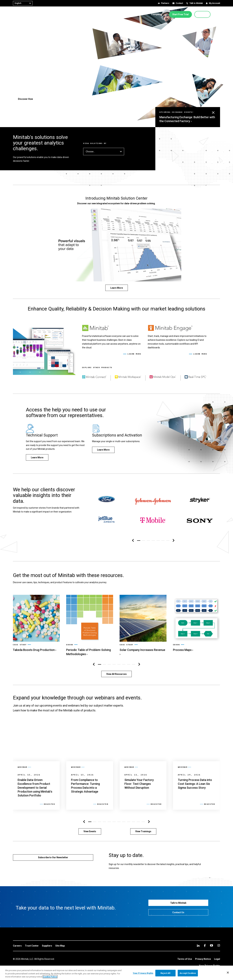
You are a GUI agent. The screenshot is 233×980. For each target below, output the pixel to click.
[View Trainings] (143, 831)
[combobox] (23, 3)
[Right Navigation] (174, 541)
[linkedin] (198, 945)
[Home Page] (23, 14)
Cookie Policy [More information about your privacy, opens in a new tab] (50, 977)
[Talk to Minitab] (178, 903)
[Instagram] (219, 945)
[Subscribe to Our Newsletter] (53, 857)
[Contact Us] (178, 912)
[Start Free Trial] (180, 14)
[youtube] (211, 945)
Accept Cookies (188, 973)
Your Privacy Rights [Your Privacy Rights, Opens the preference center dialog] (143, 973)
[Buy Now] (202, 14)
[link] (36, 623)
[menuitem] (72, 14)
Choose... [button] (104, 152)
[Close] (228, 973)
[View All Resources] (116, 674)
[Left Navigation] (133, 541)
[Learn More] (117, 288)
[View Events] (90, 831)
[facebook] (205, 945)
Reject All (165, 973)
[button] (219, 14)
